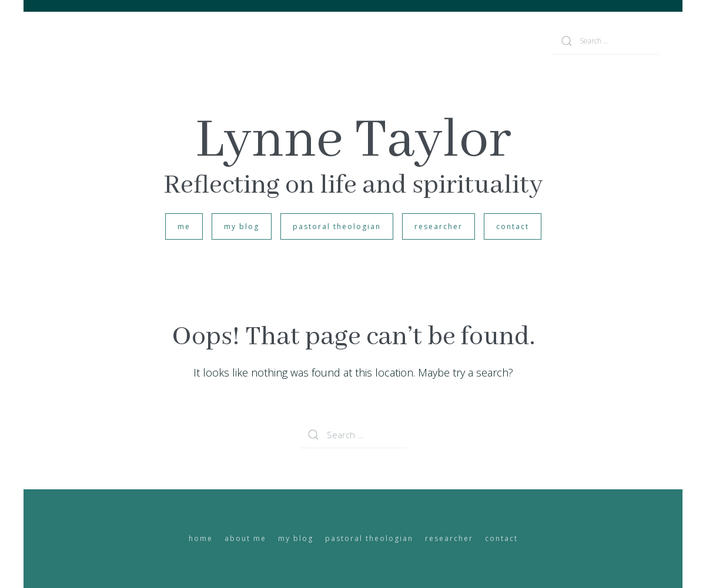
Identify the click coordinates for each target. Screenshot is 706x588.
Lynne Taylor (353, 141)
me (184, 226)
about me (245, 538)
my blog (242, 226)
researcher (439, 226)
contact (513, 226)
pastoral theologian (337, 226)
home (201, 538)
